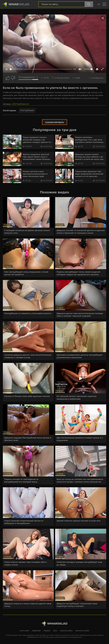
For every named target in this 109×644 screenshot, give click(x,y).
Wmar (19, 4)
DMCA (55, 631)
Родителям (36, 631)
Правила (47, 631)
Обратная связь (66, 631)
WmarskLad (57, 624)
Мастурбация (27, 110)
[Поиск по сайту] (89, 4)
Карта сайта (24, 631)
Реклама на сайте (82, 631)
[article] (28, 216)
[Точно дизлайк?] (13, 78)
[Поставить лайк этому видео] (8, 78)
